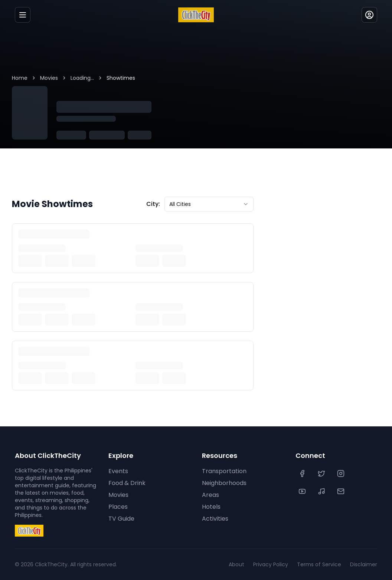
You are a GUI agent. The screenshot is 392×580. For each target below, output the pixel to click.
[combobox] (209, 204)
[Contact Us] (342, 491)
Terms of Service (319, 564)
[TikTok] (322, 491)
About (236, 564)
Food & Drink (127, 483)
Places (118, 507)
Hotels (211, 507)
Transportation (224, 471)
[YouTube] (303, 491)
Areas (210, 495)
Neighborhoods (224, 483)
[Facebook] (303, 473)
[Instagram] (342, 473)
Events (118, 471)
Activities (215, 519)
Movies (49, 78)
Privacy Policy (271, 564)
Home (20, 78)
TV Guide (121, 519)
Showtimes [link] (121, 78)
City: (153, 204)
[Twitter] (322, 473)
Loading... (82, 78)
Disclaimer (364, 564)
